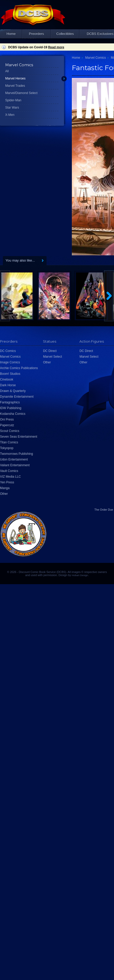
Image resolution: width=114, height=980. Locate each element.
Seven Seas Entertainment (19, 437)
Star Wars (12, 108)
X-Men (10, 115)
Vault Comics (9, 471)
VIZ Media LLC (10, 477)
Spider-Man (13, 100)
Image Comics (10, 362)
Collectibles (65, 34)
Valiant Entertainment (15, 465)
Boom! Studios (10, 374)
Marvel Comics (95, 58)
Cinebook (7, 379)
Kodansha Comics (13, 414)
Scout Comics (10, 431)
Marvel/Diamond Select (21, 93)
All (7, 71)
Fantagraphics (10, 402)
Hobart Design (80, 575)
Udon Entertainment (14, 459)
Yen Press (7, 482)
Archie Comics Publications (19, 368)
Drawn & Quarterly (13, 391)
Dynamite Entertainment (17, 397)
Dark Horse (8, 385)
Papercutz (7, 425)
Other (4, 494)
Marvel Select (52, 357)
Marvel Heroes (15, 78)
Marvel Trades (15, 86)
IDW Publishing (11, 408)
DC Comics (8, 351)
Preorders (36, 34)
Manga (5, 488)
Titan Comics (9, 442)
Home (11, 34)
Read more (56, 47)
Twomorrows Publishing (17, 454)
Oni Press (7, 419)
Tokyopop (7, 448)
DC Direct (50, 351)
